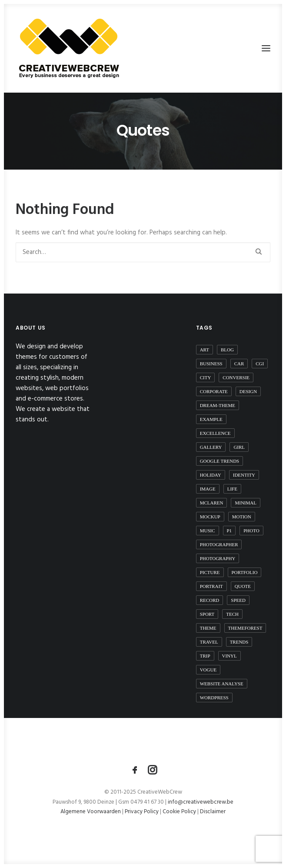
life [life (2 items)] (232, 489)
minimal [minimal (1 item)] (246, 503)
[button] (266, 48)
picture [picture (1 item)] (210, 572)
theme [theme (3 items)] (208, 628)
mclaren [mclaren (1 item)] (212, 503)
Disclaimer (213, 812)
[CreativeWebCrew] (69, 48)
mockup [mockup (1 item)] (210, 517)
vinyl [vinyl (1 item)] (229, 656)
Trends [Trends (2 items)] (239, 642)
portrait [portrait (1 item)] (211, 586)
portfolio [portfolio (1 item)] (245, 572)
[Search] (143, 252)
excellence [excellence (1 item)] (215, 433)
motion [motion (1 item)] (242, 517)
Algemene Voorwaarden (91, 812)
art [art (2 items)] (205, 350)
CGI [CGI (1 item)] (260, 364)
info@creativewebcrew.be (201, 802)
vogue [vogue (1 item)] (208, 670)
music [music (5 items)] (208, 531)
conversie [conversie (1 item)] (236, 377)
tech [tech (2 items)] (232, 614)
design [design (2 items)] (248, 391)
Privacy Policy (142, 812)
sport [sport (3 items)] (207, 614)
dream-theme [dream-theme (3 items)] (218, 405)
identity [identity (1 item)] (244, 475)
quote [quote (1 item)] (243, 586)
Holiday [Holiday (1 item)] (211, 475)
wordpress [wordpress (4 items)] (214, 698)
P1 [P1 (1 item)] (229, 531)
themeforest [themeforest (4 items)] (245, 628)
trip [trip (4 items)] (205, 656)
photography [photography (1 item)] (218, 558)
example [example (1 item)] (211, 419)
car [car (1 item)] (239, 364)
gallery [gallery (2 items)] (211, 447)
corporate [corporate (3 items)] (214, 391)
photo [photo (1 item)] (251, 531)
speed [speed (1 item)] (238, 600)
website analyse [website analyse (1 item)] (222, 684)
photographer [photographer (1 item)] (219, 544)
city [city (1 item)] (206, 377)
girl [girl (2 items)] (239, 447)
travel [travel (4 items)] (209, 642)
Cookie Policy (179, 812)
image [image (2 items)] (208, 489)
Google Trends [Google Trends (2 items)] (220, 461)
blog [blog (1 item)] (227, 350)
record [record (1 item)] (210, 600)
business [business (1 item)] (211, 364)
